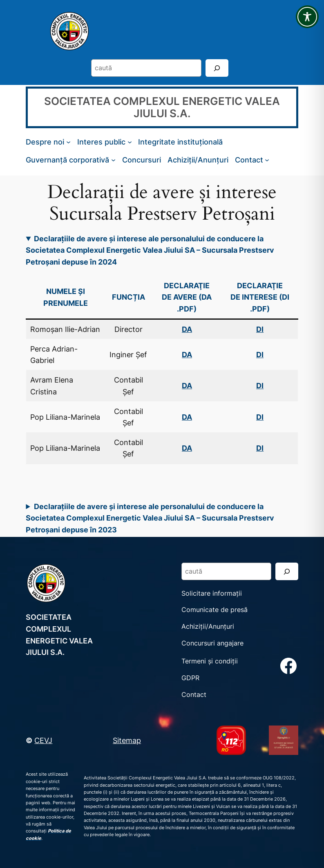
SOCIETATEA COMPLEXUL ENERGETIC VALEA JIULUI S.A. (162, 107)
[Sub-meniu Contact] (267, 160)
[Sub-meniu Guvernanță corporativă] (113, 160)
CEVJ (43, 740)
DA (187, 354)
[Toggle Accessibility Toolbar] (307, 17)
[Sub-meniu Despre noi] (68, 142)
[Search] (217, 68)
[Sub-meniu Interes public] (130, 142)
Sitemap (127, 740)
